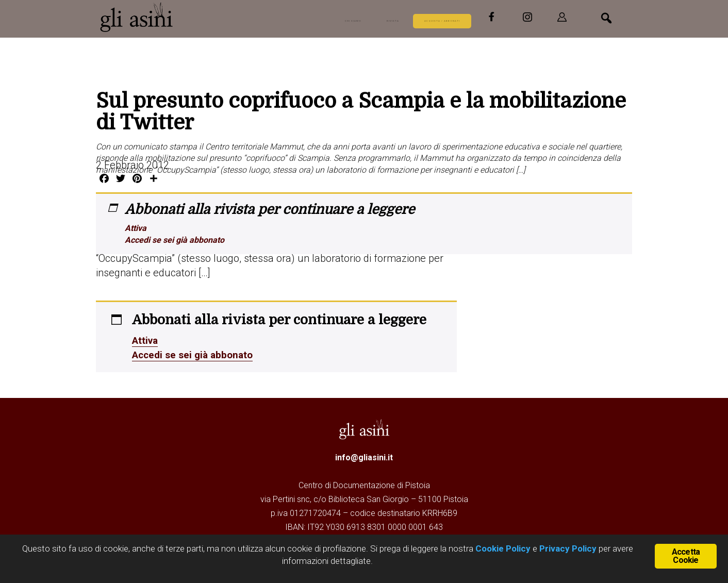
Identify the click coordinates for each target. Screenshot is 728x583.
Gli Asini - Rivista (137, 17)
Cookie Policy (502, 548)
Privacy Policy (568, 548)
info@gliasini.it (364, 457)
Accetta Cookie (686, 555)
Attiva (136, 228)
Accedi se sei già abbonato (175, 240)
